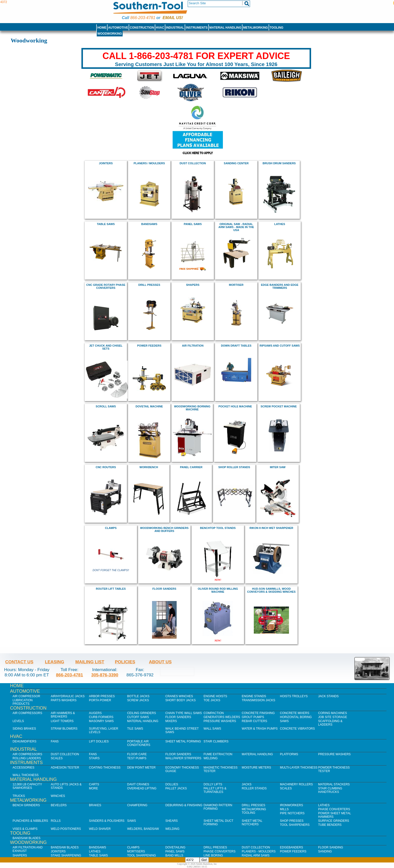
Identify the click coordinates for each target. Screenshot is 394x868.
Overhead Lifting (142, 788)
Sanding (325, 851)
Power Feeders (293, 851)
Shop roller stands (234, 467)
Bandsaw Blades (27, 838)
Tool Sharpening (142, 855)
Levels (18, 721)
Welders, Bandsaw (143, 829)
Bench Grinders (26, 805)
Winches (58, 796)
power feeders (149, 346)
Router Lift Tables (111, 589)
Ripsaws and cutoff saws (280, 346)
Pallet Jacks (176, 788)
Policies (125, 662)
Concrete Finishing (258, 713)
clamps (111, 528)
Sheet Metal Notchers (252, 823)
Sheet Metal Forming (183, 741)
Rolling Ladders (27, 758)
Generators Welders (222, 717)
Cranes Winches (179, 696)
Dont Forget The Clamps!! (111, 570)
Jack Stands (328, 696)
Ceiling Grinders (142, 713)
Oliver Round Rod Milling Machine (218, 590)
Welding (211, 758)
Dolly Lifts (213, 784)
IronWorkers (291, 805)
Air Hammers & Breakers (63, 715)
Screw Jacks (138, 700)
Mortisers (136, 851)
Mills (284, 809)
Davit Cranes (138, 784)
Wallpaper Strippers (183, 758)
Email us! (173, 18)
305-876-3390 (105, 675)
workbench (149, 467)
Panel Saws (175, 851)
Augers (95, 713)
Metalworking (255, 28)
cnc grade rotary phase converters (106, 286)
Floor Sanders (178, 717)
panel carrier (191, 467)
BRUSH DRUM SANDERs (279, 163)
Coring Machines (333, 713)
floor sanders (164, 589)
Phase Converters (334, 809)
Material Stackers (334, 784)
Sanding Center (236, 163)
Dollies (172, 784)
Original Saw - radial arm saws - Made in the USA (236, 227)
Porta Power (100, 700)
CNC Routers (106, 467)
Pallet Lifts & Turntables (215, 790)
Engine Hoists (215, 696)
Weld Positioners (66, 829)
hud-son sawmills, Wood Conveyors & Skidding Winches (272, 590)
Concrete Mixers (295, 713)
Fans (55, 741)
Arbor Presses (102, 696)
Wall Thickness (26, 775)
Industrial (175, 28)
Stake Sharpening (66, 855)
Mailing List (90, 662)
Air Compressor (26, 696)
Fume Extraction (218, 754)
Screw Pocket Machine (279, 406)
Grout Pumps (253, 717)
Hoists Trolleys (294, 696)
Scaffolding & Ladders (330, 723)
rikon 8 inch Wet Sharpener (271, 528)
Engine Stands (254, 696)
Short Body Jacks (181, 700)
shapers (193, 285)
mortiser (236, 285)
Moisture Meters (256, 768)
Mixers (171, 721)
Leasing (55, 662)
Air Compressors (27, 713)
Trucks (19, 796)
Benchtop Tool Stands (218, 528)
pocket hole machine (235, 406)
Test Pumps (137, 758)
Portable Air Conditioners (139, 743)
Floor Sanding (331, 847)
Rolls (56, 821)
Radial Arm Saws (256, 855)
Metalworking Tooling (254, 811)
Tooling (276, 28)
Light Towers (62, 721)
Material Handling (225, 28)
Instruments (197, 28)
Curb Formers (101, 717)
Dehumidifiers (24, 741)
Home (102, 28)
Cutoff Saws (138, 717)
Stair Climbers (216, 741)
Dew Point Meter (141, 768)
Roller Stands (254, 788)
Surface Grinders (334, 821)
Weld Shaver (100, 829)
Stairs (94, 758)
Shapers (20, 855)
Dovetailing (175, 847)
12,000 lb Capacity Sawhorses (27, 786)
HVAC (160, 28)
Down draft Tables (236, 346)
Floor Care (137, 754)
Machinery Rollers (296, 784)
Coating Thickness (105, 768)
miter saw (278, 467)
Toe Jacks (212, 700)
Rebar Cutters (254, 721)
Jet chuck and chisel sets (106, 347)
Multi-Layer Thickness (299, 768)
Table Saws (106, 224)
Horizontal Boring (296, 717)
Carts (94, 784)
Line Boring (213, 855)
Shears (171, 821)
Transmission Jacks (258, 700)
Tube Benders (330, 825)
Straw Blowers (64, 729)
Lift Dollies (99, 741)
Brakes (95, 805)
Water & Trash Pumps (260, 729)
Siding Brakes (24, 729)
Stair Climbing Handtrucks (330, 790)
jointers (106, 163)
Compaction (214, 713)
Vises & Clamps (25, 829)
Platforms (289, 754)
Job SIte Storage (333, 717)
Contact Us (19, 662)
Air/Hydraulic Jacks (68, 696)
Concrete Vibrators (297, 729)
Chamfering (137, 805)
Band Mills (174, 855)
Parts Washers (64, 700)
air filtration (193, 346)
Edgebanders (291, 847)
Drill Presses (254, 805)
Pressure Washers (220, 721)
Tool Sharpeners (295, 825)
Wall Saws (212, 729)
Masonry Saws (101, 721)
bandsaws (149, 224)
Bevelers (59, 805)
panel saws (193, 224)
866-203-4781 (143, 18)
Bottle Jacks (138, 696)
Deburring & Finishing (184, 805)
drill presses (149, 285)
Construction (142, 28)
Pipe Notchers (292, 813)
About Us (160, 662)
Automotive (118, 28)
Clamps (133, 847)
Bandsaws (97, 847)
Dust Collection (193, 163)
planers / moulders (149, 163)
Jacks (247, 784)
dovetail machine (149, 406)
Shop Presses (292, 821)
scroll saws (106, 406)
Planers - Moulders (259, 851)
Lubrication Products (23, 702)
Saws (284, 721)
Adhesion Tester (65, 768)
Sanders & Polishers (107, 821)
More (93, 788)
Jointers (58, 851)
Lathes (280, 224)
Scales (57, 758)
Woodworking (110, 34)
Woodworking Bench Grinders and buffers (164, 529)
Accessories (23, 768)
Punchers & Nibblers (30, 821)
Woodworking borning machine (192, 408)
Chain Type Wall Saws (184, 713)
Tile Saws (135, 729)
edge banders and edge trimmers (280, 286)
